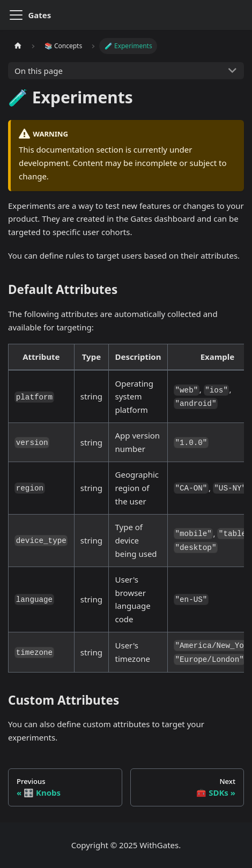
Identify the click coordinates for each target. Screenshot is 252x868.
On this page (39, 71)
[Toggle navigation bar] (16, 15)
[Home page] (18, 46)
